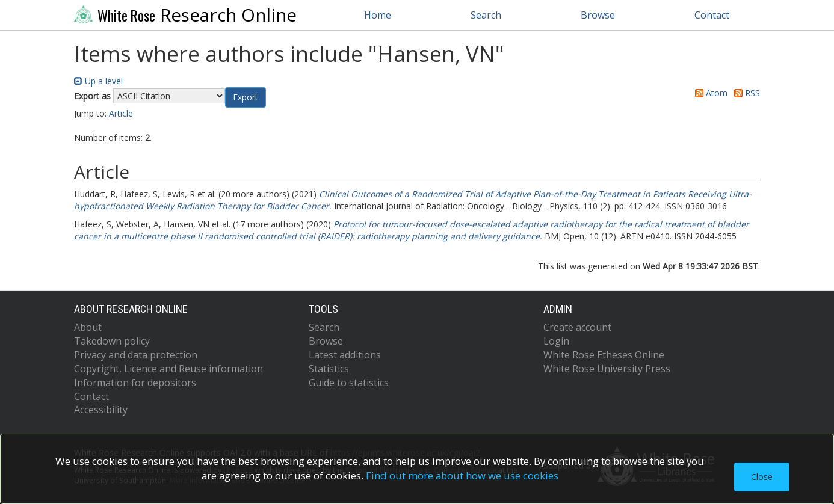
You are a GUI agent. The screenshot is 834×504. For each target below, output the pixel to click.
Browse (598, 15)
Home (378, 15)
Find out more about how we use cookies (462, 475)
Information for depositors (135, 383)
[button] (246, 97)
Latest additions (345, 355)
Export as (92, 96)
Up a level (98, 81)
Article (121, 113)
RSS (745, 93)
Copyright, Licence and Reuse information (168, 369)
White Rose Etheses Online (604, 355)
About (88, 327)
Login (556, 341)
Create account (577, 327)
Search (486, 15)
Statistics (329, 369)
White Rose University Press (607, 369)
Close (762, 477)
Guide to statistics (349, 383)
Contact (712, 15)
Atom (709, 93)
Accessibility (101, 410)
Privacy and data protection (136, 355)
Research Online (185, 15)
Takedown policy (112, 341)
